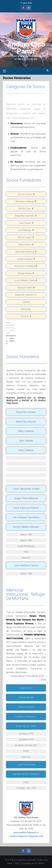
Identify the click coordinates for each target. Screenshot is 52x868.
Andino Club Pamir (26, 48)
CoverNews (26, 863)
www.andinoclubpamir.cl (26, 832)
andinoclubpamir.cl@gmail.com (27, 836)
